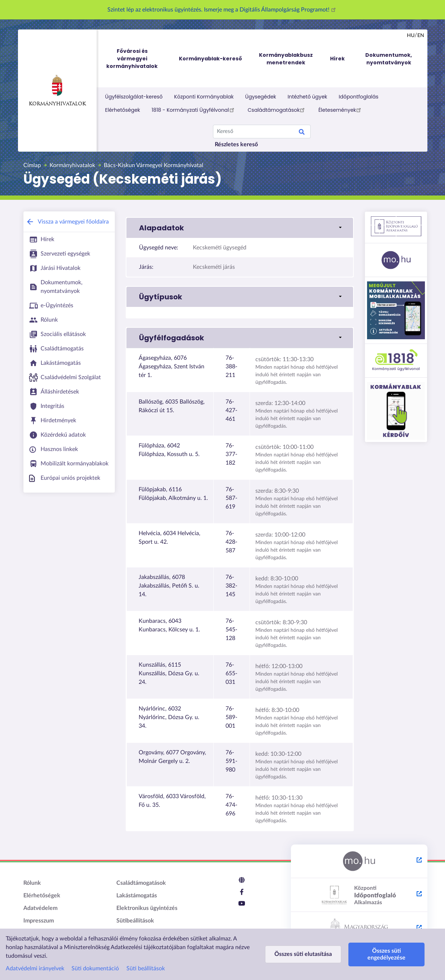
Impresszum (39, 921)
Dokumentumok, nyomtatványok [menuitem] (389, 59)
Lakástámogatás (137, 896)
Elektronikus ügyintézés (147, 908)
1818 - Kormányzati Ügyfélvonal (194, 110)
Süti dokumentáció (95, 969)
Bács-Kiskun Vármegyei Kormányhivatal (154, 165)
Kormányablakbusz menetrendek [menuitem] (286, 59)
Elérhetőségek (123, 110)
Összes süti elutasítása (302, 954)
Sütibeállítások (135, 921)
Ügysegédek (261, 97)
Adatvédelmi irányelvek (35, 969)
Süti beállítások (146, 969)
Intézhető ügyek (307, 97)
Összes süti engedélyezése (381, 954)
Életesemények (341, 110)
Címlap (32, 165)
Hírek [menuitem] (337, 59)
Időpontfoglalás (359, 97)
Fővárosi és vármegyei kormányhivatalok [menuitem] (139, 59)
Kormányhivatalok (57, 91)
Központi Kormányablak (204, 97)
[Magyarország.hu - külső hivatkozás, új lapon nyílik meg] (359, 861)
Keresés (302, 133)
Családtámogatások (277, 110)
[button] (240, 228)
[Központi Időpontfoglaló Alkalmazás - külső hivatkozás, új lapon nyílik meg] (359, 895)
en (421, 36)
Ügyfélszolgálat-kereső (134, 97)
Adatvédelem (40, 908)
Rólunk (32, 883)
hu (411, 36)
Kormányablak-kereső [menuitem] (210, 59)
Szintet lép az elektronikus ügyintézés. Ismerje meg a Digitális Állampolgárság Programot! (223, 10)
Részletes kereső (236, 144)
